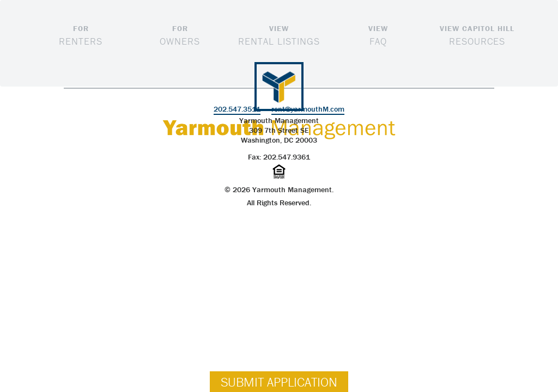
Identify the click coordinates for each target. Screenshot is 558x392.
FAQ (378, 35)
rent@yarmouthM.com (308, 109)
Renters (81, 35)
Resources (477, 35)
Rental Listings (279, 35)
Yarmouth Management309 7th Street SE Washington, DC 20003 (279, 130)
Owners (180, 35)
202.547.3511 (237, 109)
